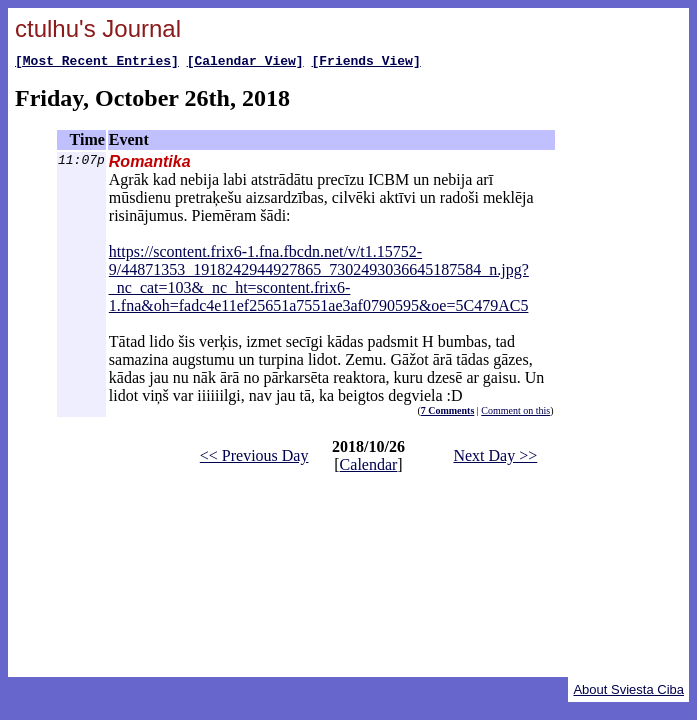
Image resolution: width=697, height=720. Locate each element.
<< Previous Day (254, 458)
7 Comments (448, 413)
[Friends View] (365, 63)
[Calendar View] (245, 63)
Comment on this (515, 413)
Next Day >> (495, 458)
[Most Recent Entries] (97, 63)
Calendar (369, 467)
